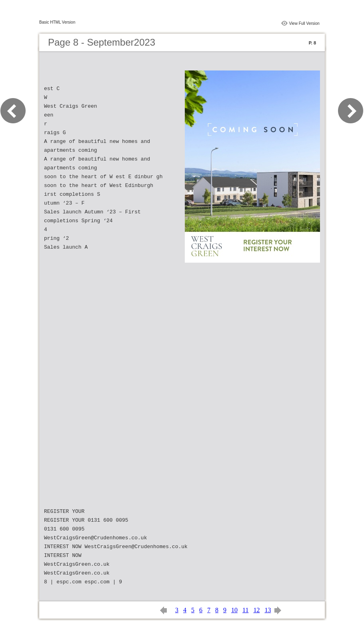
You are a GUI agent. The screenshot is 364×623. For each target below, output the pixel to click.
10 (234, 610)
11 (245, 610)
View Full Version (304, 23)
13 (268, 610)
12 (256, 610)
